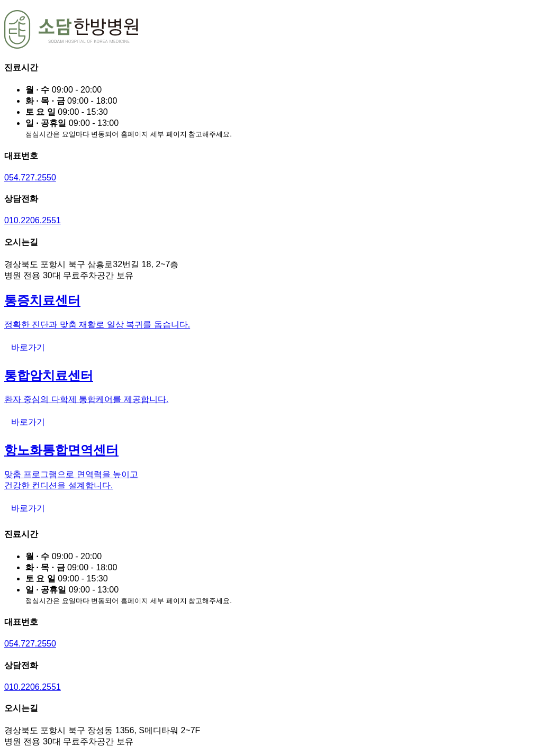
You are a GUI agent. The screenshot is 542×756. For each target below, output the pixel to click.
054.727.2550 (30, 177)
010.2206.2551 (33, 220)
